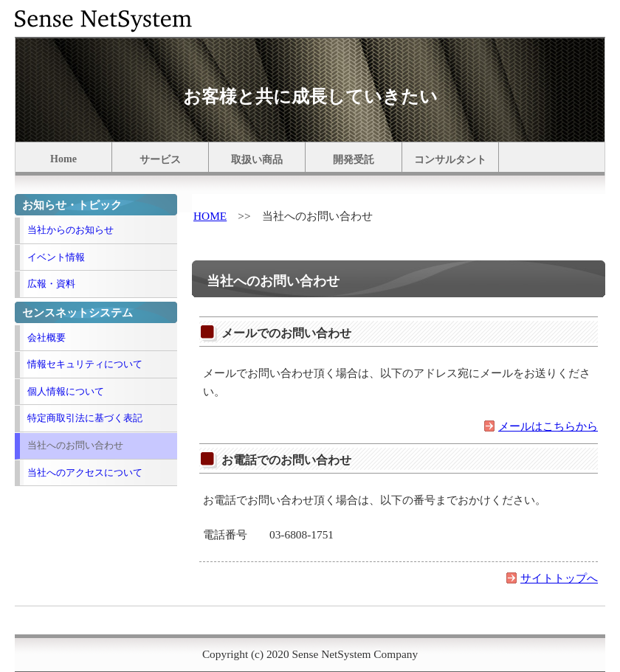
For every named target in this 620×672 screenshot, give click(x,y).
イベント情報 (56, 257)
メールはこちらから (548, 426)
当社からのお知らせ (70, 230)
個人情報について (66, 391)
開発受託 (354, 160)
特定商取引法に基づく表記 (85, 418)
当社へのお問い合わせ (75, 445)
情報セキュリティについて (85, 364)
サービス (160, 160)
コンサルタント (450, 160)
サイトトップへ (559, 578)
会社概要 (46, 337)
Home (63, 159)
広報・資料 (51, 284)
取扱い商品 (257, 160)
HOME (210, 216)
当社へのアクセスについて (85, 472)
